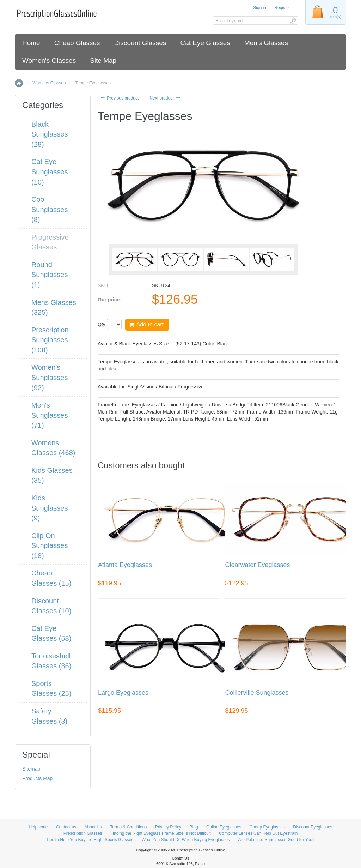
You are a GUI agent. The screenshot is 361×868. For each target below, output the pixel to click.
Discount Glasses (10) (51, 606)
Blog (194, 827)
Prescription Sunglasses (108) (50, 340)
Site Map (103, 61)
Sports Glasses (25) (51, 689)
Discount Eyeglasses (313, 827)
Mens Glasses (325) (54, 308)
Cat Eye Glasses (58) (51, 634)
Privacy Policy (168, 827)
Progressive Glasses (50, 242)
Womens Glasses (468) (53, 448)
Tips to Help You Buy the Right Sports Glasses (90, 840)
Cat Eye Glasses (205, 43)
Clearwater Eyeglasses (258, 565)
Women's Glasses (49, 61)
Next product (165, 98)
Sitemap (31, 769)
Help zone (38, 827)
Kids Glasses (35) (52, 475)
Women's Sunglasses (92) (50, 377)
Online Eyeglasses (224, 827)
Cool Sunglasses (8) (50, 209)
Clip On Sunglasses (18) (50, 546)
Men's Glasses (266, 43)
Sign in (260, 8)
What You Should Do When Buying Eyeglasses (186, 840)
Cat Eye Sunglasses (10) (50, 172)
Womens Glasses (49, 83)
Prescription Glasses (83, 833)
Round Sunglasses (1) (50, 275)
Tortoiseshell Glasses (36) (51, 661)
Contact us (66, 827)
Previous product (119, 98)
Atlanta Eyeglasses (125, 565)
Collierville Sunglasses (257, 693)
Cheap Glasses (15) (51, 578)
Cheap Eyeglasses (267, 827)
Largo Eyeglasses (123, 693)
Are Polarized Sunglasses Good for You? (276, 840)
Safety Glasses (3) (49, 716)
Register (282, 8)
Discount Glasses (140, 43)
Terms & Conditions (128, 827)
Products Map (37, 778)
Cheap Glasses (77, 43)
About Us (93, 827)
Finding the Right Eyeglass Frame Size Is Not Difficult (161, 833)
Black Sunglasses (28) (50, 134)
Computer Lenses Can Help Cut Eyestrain (258, 833)
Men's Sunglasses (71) (50, 415)
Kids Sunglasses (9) (50, 508)
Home (31, 43)
